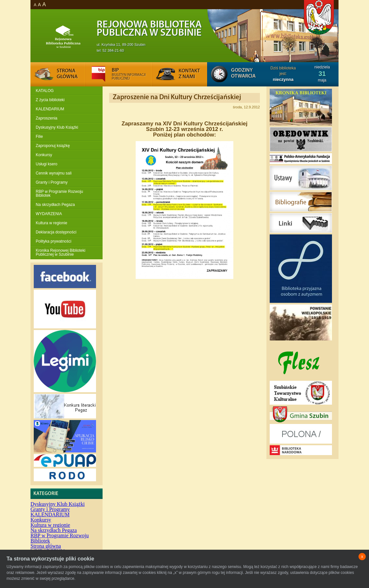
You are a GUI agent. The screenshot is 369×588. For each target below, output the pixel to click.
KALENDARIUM (50, 109)
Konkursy (44, 155)
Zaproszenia (47, 118)
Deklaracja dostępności (56, 232)
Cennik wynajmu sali (54, 173)
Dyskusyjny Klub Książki (57, 127)
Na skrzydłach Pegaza (55, 205)
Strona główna (46, 546)
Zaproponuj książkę (53, 146)
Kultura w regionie (51, 223)
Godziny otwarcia (243, 73)
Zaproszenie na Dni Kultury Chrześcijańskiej (177, 97)
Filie (39, 137)
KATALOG (45, 91)
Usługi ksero (47, 164)
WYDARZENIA (49, 214)
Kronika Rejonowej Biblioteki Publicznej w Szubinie (60, 252)
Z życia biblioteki (50, 100)
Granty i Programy (52, 182)
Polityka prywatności (54, 241)
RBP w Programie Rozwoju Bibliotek (59, 193)
